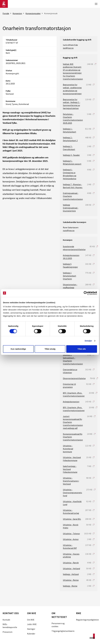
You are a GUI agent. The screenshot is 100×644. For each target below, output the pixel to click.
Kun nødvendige (18, 349)
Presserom (7, 632)
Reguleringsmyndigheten (87, 620)
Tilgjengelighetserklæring (64, 631)
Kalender (31, 634)
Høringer (31, 629)
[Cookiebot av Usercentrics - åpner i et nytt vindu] (86, 293)
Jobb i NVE (32, 624)
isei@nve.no (68, 48)
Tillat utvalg (50, 349)
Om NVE (31, 620)
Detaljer (88, 341)
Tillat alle (82, 349)
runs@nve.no (69, 230)
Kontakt (6, 620)
